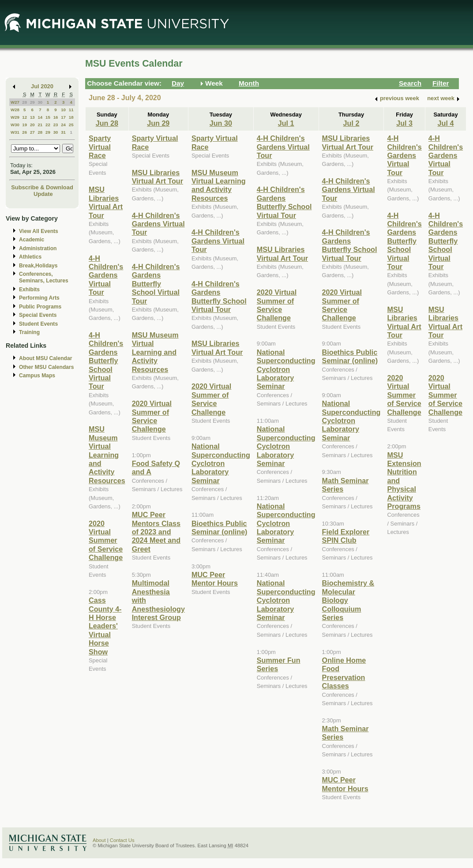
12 (24, 117)
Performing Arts (39, 298)
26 (24, 132)
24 (63, 125)
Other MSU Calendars (47, 367)
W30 (15, 125)
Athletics (30, 257)
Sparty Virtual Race (100, 147)
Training (29, 332)
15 (48, 117)
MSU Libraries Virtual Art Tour (106, 202)
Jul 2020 (42, 86)
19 (24, 125)
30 (40, 102)
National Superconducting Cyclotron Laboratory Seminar (221, 463)
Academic (32, 240)
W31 (15, 132)
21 (40, 125)
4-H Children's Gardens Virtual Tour (106, 275)
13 (32, 117)
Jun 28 (107, 123)
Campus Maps (37, 376)
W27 (15, 102)
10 (63, 110)
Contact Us (122, 840)
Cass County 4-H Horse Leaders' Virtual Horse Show (105, 626)
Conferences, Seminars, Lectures (44, 277)
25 (71, 125)
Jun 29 (158, 123)
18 (71, 117)
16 (56, 117)
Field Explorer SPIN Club (346, 536)
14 (40, 117)
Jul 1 (286, 123)
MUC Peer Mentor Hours (215, 579)
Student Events (38, 324)
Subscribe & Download (42, 187)
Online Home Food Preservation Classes (344, 673)
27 (32, 132)
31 (63, 132)
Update (43, 194)
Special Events (38, 315)
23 (56, 125)
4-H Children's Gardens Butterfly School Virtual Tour (106, 361)
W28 (15, 110)
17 (63, 117)
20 (32, 125)
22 (48, 125)
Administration (38, 248)
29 (32, 102)
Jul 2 (351, 123)
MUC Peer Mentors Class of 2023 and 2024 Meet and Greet (156, 532)
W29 (15, 117)
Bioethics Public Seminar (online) (220, 528)
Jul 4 (446, 123)
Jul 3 (404, 123)
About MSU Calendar (45, 358)
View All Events (39, 231)
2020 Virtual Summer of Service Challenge (106, 541)
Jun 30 (221, 123)
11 (71, 110)
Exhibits (29, 289)
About (99, 840)
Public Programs (40, 307)
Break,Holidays (38, 266)
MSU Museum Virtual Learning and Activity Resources (107, 455)
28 (24, 102)
